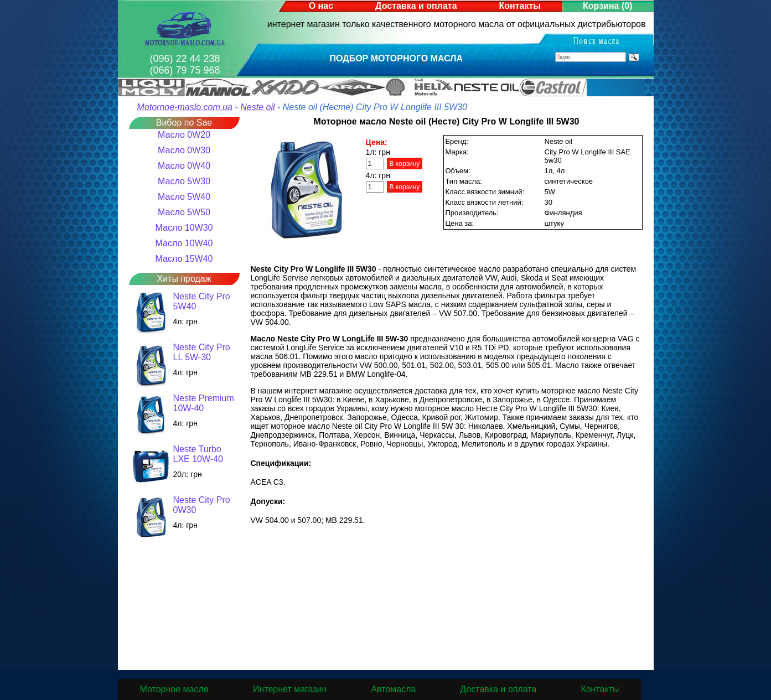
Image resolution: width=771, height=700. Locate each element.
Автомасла (393, 689)
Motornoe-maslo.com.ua (185, 107)
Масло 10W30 (184, 228)
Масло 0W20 (184, 135)
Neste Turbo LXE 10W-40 (198, 454)
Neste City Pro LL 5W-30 (202, 352)
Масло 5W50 (184, 212)
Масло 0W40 (184, 166)
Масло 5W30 (184, 181)
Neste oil (257, 107)
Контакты (520, 6)
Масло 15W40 (184, 259)
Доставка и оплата (416, 6)
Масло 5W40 (184, 197)
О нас (321, 6)
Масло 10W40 (184, 243)
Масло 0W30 (184, 150)
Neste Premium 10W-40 (204, 403)
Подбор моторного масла (397, 58)
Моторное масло (174, 689)
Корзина (607, 6)
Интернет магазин (290, 689)
